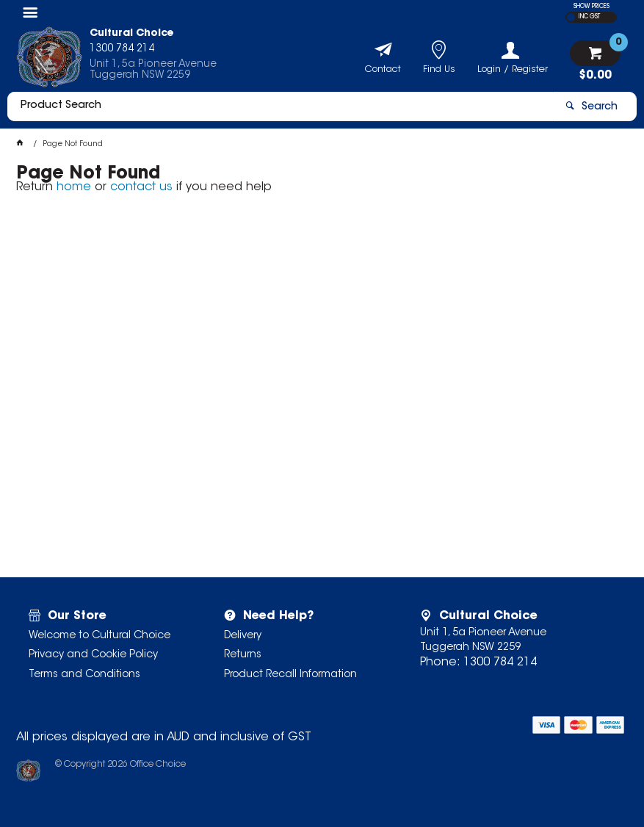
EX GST (571, 17)
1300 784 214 (500, 662)
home (74, 187)
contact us (141, 187)
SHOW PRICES (591, 7)
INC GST (589, 17)
